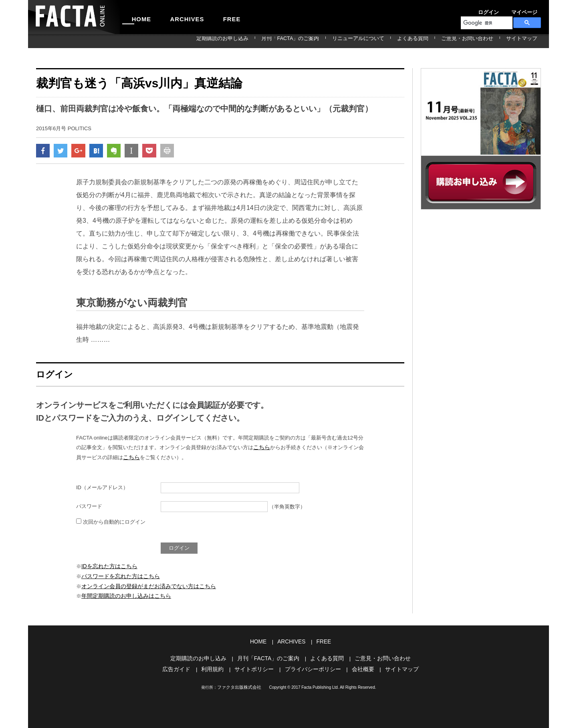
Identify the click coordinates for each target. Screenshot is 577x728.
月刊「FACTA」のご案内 (336, 41)
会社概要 (359, 667)
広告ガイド (183, 667)
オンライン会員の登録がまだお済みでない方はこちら (144, 586)
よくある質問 (438, 41)
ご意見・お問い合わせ (482, 41)
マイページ (504, 10)
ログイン (477, 10)
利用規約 (217, 667)
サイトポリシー (256, 667)
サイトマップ (527, 41)
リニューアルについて (393, 41)
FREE (211, 17)
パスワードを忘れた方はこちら (118, 577)
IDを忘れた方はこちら (107, 568)
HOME (137, 17)
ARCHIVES (175, 17)
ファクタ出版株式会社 (239, 685)
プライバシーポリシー (312, 667)
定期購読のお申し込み (279, 41)
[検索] (486, 23)
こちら (261, 450)
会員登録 (531, 10)
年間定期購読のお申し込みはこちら (123, 596)
